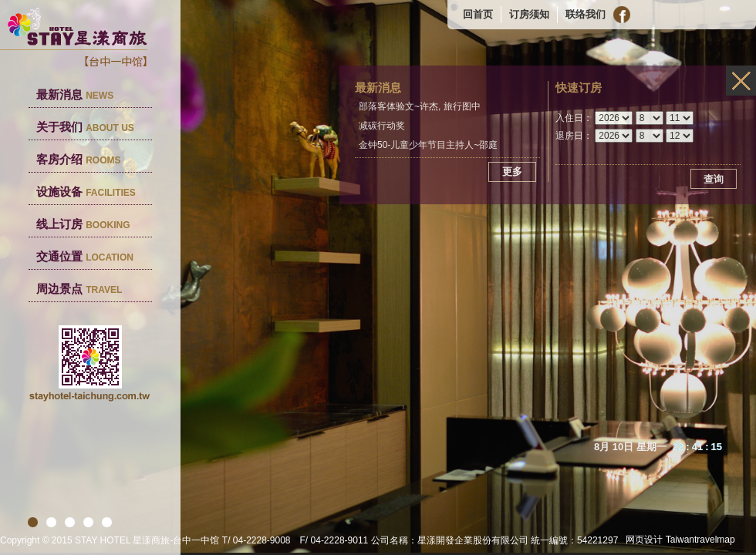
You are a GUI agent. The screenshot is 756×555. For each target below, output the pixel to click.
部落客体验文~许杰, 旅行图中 (420, 106)
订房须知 (529, 14)
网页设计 (644, 540)
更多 (512, 172)
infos (741, 81)
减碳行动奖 (382, 126)
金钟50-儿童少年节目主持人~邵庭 (428, 145)
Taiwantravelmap (700, 540)
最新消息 (75, 94)
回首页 (478, 14)
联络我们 (586, 14)
